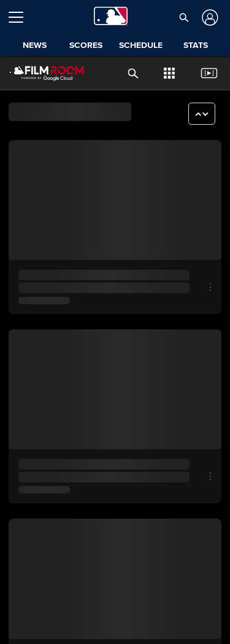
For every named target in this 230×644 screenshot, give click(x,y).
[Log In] (209, 18)
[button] (184, 17)
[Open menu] (21, 17)
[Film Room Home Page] (37, 73)
